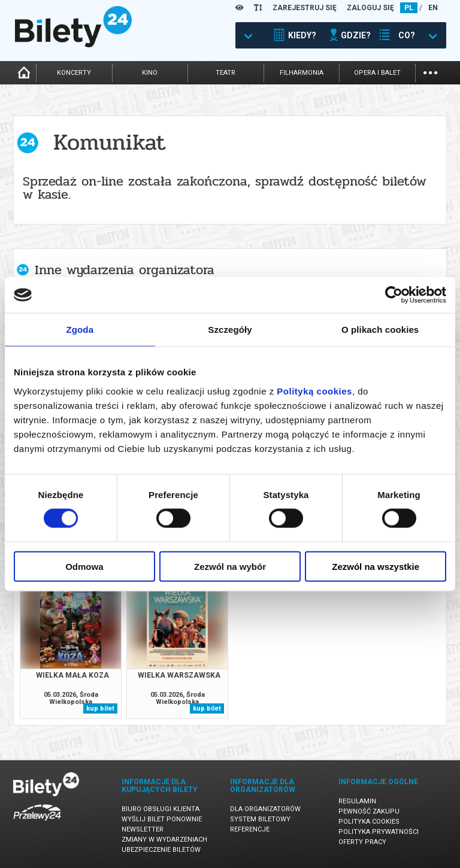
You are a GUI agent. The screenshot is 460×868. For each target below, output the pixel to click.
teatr (226, 73)
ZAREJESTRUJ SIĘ (305, 8)
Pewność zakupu (369, 811)
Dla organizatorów (265, 809)
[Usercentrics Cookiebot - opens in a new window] (394, 295)
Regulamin (357, 801)
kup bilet (100, 708)
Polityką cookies (314, 391)
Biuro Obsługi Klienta (161, 809)
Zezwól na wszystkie (376, 566)
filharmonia (302, 73)
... (430, 72)
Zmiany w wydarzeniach (164, 840)
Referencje (250, 829)
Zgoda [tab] (80, 330)
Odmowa (84, 566)
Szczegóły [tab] (230, 330)
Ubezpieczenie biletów (161, 850)
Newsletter (143, 829)
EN (433, 8)
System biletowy (260, 819)
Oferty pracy (362, 842)
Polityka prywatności (379, 832)
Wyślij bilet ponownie (162, 819)
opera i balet (377, 73)
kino (150, 73)
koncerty (74, 73)
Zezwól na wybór (230, 566)
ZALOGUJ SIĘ (370, 8)
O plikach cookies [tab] (380, 330)
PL (409, 8)
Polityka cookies (369, 822)
